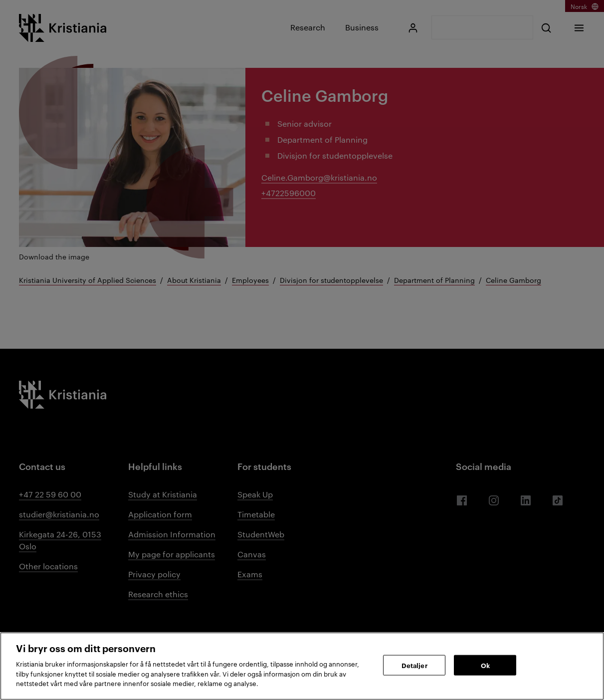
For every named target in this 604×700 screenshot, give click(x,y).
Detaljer (414, 665)
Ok (485, 665)
